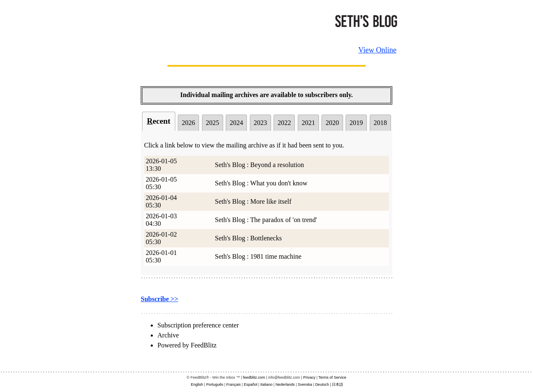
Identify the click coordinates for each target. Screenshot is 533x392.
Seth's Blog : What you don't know (261, 183)
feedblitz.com (254, 377)
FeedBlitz (204, 345)
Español (250, 385)
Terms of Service (333, 377)
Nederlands (285, 385)
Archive (168, 335)
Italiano (266, 385)
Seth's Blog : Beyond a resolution (259, 165)
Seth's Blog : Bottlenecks (248, 238)
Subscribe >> (159, 299)
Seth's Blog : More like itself (253, 201)
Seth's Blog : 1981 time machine (258, 256)
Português (215, 385)
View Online (377, 50)
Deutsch (322, 385)
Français (234, 385)
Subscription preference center (198, 325)
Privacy (309, 377)
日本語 (337, 385)
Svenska (305, 385)
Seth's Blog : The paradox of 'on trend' (266, 220)
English (197, 385)
